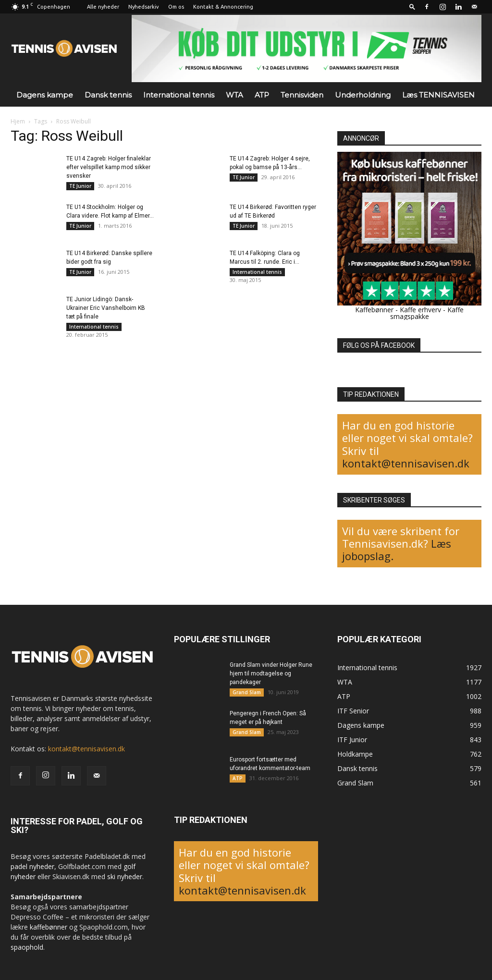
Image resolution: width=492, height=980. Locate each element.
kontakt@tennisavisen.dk (406, 463)
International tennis (179, 95)
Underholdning (363, 95)
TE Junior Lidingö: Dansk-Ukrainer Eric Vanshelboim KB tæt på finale (106, 308)
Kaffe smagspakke (427, 313)
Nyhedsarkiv (144, 7)
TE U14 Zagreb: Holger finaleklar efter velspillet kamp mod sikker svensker (109, 167)
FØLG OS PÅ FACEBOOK (379, 345)
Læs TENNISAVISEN (438, 95)
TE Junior (80, 186)
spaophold (27, 947)
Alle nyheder (103, 7)
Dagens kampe (45, 95)
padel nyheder (32, 866)
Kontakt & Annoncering (223, 7)
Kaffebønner (374, 310)
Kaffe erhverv (420, 310)
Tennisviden (302, 95)
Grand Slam (247, 692)
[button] (412, 6)
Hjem (18, 121)
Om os (176, 7)
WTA (234, 95)
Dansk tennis (108, 95)
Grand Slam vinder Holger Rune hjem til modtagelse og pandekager (271, 674)
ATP (262, 95)
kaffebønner (49, 927)
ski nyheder (125, 876)
